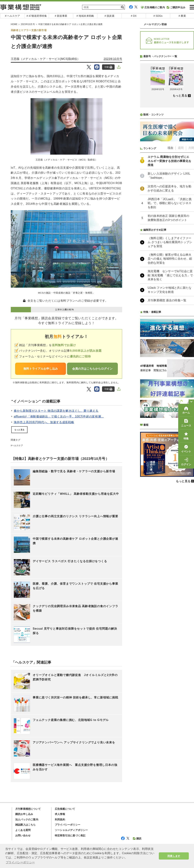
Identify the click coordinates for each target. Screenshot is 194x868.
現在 (170, 243)
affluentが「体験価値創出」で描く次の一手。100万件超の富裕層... (59, 416)
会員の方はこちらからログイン (92, 369)
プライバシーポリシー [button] (20, 862)
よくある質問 (23, 830)
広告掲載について (65, 809)
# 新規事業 (61, 16)
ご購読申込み (176, 7)
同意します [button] (174, 856)
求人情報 (60, 814)
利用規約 (60, 819)
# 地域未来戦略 (85, 16)
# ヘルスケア (12, 16)
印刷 (108, 67)
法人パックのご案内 (27, 819)
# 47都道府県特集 (37, 16)
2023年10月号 (113, 59)
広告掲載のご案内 (153, 7)
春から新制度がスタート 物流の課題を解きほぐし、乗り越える (56, 411)
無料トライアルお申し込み (41, 369)
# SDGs (158, 16)
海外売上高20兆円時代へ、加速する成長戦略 (44, 422)
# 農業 (182, 16)
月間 (191, 243)
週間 (181, 243)
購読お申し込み (24, 814)
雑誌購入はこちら (26, 825)
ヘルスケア (18, 446)
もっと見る (19, 430)
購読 (137, 839)
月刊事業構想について (28, 809)
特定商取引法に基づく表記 (70, 835)
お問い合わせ (23, 835)
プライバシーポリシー (68, 825)
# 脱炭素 (109, 16)
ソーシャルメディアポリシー (71, 830)
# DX (134, 16)
